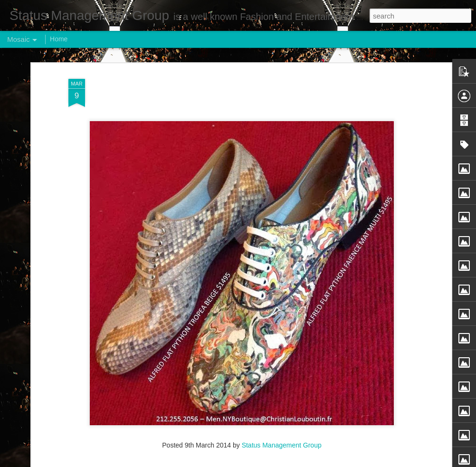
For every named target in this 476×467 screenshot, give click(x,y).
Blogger (268, 462)
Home (59, 39)
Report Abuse (296, 462)
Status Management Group (282, 423)
